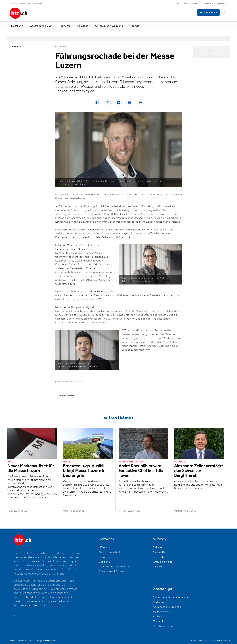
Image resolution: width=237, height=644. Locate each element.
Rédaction (159, 602)
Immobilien (38, 4)
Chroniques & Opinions (109, 26)
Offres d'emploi (26, 4)
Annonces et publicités (167, 607)
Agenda (134, 26)
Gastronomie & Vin (41, 26)
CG (32, 641)
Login (177, 4)
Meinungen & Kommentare (115, 567)
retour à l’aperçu (67, 396)
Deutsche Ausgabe (208, 12)
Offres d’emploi (162, 562)
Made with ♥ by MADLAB (220, 641)
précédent (16, 47)
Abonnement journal (207, 4)
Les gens (83, 26)
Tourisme (65, 26)
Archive (158, 617)
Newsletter (193, 4)
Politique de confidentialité (46, 641)
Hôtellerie (17, 26)
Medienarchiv (222, 4)
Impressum (23, 641)
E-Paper (184, 4)
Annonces (14, 4)
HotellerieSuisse (163, 626)
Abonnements (162, 612)
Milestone (159, 567)
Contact (158, 621)
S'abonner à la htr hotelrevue (171, 597)
